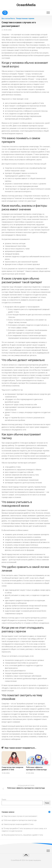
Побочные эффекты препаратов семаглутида (20, 820)
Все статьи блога (8, 18)
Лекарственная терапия (25, 18)
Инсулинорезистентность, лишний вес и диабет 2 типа (23, 835)
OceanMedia (26, 5)
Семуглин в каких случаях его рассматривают (20, 816)
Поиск (4, 800)
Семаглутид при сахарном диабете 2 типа (19, 824)
